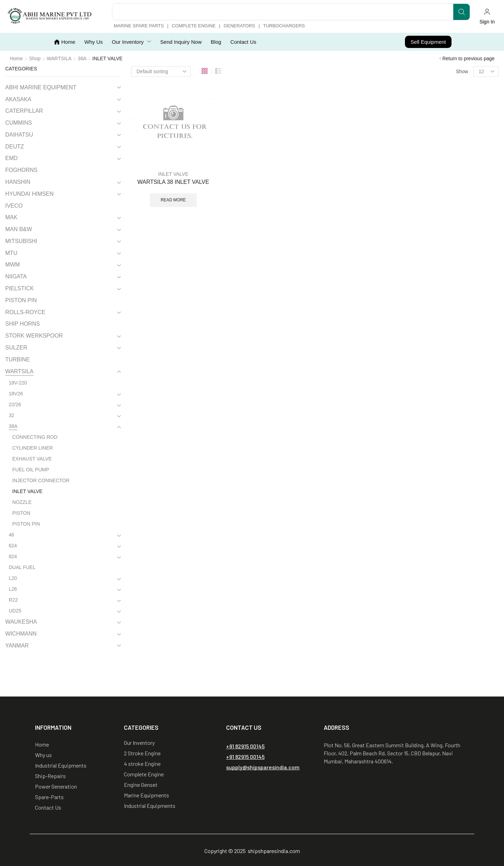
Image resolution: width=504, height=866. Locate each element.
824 (13, 556)
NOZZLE (22, 502)
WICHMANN (21, 634)
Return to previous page (468, 58)
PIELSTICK (20, 288)
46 (12, 535)
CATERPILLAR (24, 111)
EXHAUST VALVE (32, 459)
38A (82, 58)
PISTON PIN (21, 300)
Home (16, 58)
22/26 (15, 404)
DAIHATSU (19, 135)
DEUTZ (15, 147)
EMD (11, 158)
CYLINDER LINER (33, 448)
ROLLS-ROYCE (25, 312)
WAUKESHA (21, 622)
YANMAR (17, 646)
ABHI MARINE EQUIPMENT (41, 87)
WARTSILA (59, 58)
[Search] (461, 12)
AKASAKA (18, 99)
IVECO (14, 206)
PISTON (21, 513)
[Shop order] (161, 71)
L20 (13, 578)
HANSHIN (18, 182)
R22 (13, 600)
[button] (487, 16)
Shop (35, 58)
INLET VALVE (173, 174)
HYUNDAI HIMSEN (29, 194)
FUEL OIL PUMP (31, 470)
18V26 (16, 394)
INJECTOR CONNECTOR (41, 480)
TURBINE (17, 359)
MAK (11, 217)
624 (13, 546)
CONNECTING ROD (35, 437)
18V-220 (18, 383)
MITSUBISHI (21, 241)
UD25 (15, 611)
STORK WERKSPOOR (34, 336)
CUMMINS (19, 123)
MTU (11, 253)
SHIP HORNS (23, 324)
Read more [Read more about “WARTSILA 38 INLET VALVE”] (173, 200)
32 (12, 415)
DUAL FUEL (22, 567)
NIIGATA (16, 276)
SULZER (16, 348)
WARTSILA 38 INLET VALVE (173, 182)
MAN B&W (19, 229)
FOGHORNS (21, 170)
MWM (13, 265)
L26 (13, 589)
